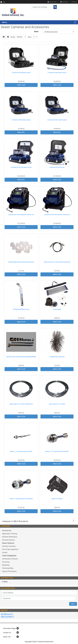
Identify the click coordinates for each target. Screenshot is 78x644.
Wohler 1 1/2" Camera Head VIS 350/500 (57, 451)
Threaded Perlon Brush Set (57, 357)
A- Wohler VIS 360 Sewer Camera (57, 73)
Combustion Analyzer (10, 559)
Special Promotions (9, 571)
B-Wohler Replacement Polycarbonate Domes (21, 262)
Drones (5, 552)
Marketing (6, 565)
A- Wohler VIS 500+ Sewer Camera (57, 120)
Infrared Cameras (8, 540)
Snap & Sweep (57, 309)
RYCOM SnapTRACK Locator (21, 309)
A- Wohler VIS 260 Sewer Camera (21, 73)
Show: (30, 37)
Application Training (10, 534)
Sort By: (13, 37)
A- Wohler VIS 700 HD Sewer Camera (21, 167)
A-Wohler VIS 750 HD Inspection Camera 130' (21, 215)
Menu (4, 22)
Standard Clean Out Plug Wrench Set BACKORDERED (21, 357)
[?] (7, 617)
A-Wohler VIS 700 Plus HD (57, 167)
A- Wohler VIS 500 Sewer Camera (21, 120)
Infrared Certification (10, 537)
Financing (6, 562)
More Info (21, 132)
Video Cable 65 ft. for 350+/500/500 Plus (21, 404)
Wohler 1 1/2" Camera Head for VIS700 (21, 451)
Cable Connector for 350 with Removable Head (57, 262)
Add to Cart (21, 85)
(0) (64, 2)
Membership (7, 531)
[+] (7, 614)
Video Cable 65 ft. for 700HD (57, 404)
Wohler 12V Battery (57, 499)
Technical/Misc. (8, 568)
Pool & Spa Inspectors (10, 549)
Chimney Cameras (9, 546)
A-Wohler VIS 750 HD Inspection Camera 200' (57, 215)
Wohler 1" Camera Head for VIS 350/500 (21, 499)
